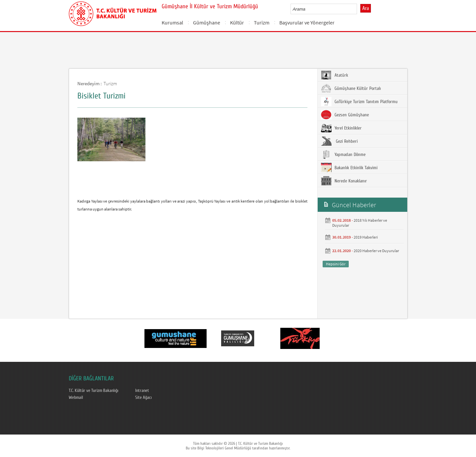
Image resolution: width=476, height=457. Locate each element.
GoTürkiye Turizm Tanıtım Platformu (359, 101)
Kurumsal (172, 22)
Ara (366, 8)
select (359, 9)
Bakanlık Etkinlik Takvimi (349, 168)
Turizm (262, 22)
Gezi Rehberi (339, 141)
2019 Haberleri (366, 237)
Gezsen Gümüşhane (345, 115)
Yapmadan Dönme (343, 154)
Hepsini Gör (336, 264)
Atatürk (335, 75)
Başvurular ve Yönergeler (307, 22)
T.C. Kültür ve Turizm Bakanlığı (94, 391)
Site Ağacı (143, 398)
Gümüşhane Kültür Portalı (351, 88)
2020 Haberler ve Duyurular (376, 251)
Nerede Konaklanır (344, 181)
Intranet (142, 391)
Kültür (237, 22)
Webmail (76, 398)
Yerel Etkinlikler (341, 128)
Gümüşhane (207, 22)
